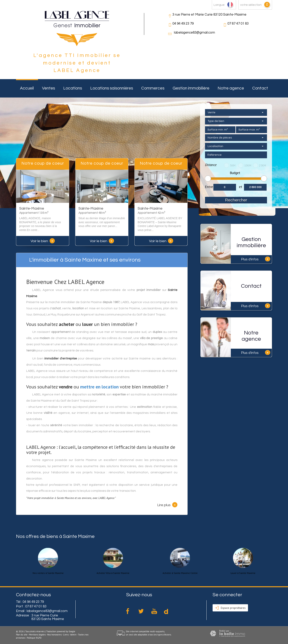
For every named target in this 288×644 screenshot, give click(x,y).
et (241, 187)
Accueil (27, 88)
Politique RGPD (34, 638)
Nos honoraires (54, 635)
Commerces (153, 88)
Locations (73, 88)
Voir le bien (43, 241)
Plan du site (22, 635)
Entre (209, 187)
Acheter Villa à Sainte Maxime (113, 573)
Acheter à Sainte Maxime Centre (180, 573)
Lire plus (167, 505)
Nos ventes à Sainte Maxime (48, 573)
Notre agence (231, 88)
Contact (260, 88)
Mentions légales (37, 635)
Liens (66, 635)
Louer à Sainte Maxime (243, 573)
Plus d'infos (256, 259)
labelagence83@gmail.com (194, 33)
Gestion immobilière (191, 88)
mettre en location (99, 387)
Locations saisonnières (112, 88)
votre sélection (251, 5)
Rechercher (236, 200)
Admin (73, 635)
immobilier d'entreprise (61, 358)
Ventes (48, 88)
